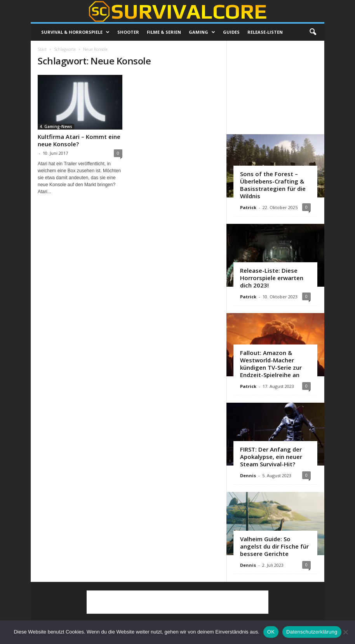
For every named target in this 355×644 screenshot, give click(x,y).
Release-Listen (265, 32)
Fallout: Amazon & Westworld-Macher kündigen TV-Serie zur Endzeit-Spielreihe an (271, 364)
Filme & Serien (164, 32)
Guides (231, 32)
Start (42, 49)
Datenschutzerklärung (312, 632)
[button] (313, 32)
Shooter (128, 32)
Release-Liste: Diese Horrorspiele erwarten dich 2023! (272, 278)
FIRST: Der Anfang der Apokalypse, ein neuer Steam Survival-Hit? (271, 457)
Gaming (202, 32)
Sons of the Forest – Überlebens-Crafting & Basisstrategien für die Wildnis (273, 185)
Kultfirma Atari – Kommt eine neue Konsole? (79, 140)
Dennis (248, 475)
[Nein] (345, 632)
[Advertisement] (276, 87)
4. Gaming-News (56, 126)
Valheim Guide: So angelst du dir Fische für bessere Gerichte (274, 546)
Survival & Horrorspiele (75, 32)
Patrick (248, 207)
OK (271, 632)
